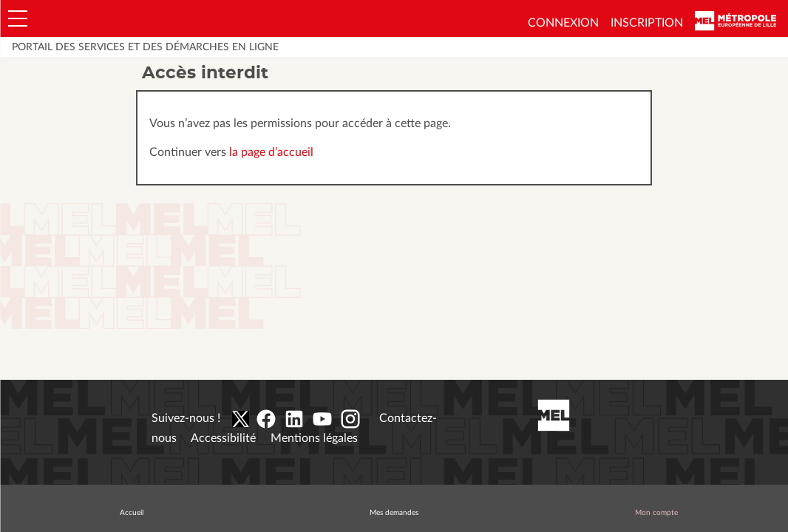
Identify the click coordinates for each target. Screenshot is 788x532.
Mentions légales (314, 438)
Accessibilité (223, 438)
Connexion (563, 23)
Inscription (647, 23)
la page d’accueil (271, 152)
